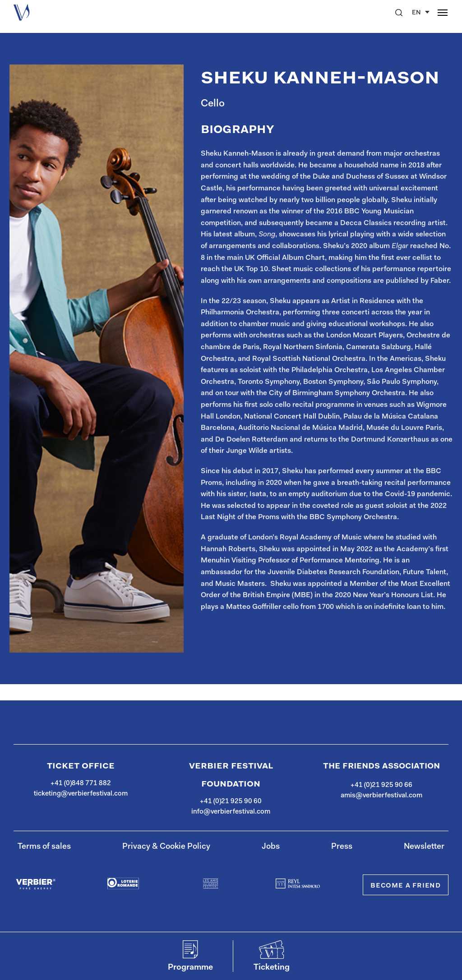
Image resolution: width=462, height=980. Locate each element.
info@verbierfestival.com (231, 812)
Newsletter (424, 847)
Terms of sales (44, 847)
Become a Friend (406, 886)
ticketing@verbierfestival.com (81, 794)
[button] (399, 13)
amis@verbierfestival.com (381, 796)
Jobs (271, 847)
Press (342, 847)
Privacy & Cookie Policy (166, 847)
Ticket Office (81, 766)
